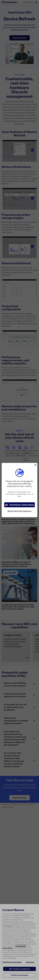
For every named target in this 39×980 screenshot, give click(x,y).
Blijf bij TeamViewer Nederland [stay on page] (19, 511)
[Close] (35, 465)
